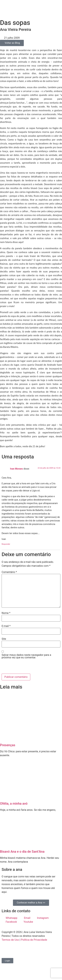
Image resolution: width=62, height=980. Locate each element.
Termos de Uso (10, 940)
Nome (6, 613)
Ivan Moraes (16, 469)
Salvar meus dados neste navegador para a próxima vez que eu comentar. (26, 656)
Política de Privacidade (34, 940)
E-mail (6, 626)
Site (4, 639)
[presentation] (24, 667)
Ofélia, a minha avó (14, 804)
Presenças (8, 745)
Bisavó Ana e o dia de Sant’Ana (22, 852)
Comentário (9, 572)
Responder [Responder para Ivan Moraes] (6, 544)
